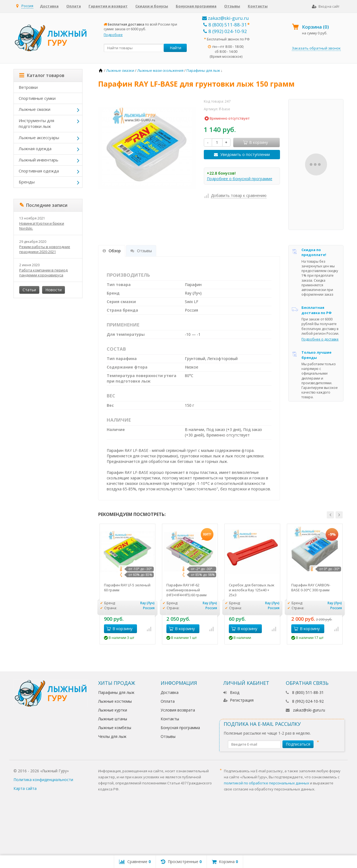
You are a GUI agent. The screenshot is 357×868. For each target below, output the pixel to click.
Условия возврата (178, 710)
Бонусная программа (196, 6)
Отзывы (232, 6)
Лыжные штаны (113, 719)
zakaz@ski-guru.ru (226, 18)
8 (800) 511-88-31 (225, 25)
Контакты (258, 6)
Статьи (29, 290)
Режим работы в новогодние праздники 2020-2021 (45, 249)
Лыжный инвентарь (39, 160)
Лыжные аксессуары (39, 138)
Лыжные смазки (35, 109)
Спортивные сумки (37, 98)
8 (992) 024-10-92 (225, 31)
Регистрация (238, 700)
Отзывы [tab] (141, 251)
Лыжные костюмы (115, 701)
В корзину (120, 628)
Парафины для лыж (116, 692)
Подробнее (113, 35)
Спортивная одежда (39, 171)
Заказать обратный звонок (316, 48)
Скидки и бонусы (152, 6)
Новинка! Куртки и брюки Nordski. (42, 226)
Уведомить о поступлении (245, 154)
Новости (53, 290)
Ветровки (28, 87)
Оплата (74, 6)
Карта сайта (25, 788)
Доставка (49, 6)
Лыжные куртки (113, 710)
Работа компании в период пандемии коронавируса (43, 273)
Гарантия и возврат (108, 6)
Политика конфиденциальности (43, 780)
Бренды (27, 182)
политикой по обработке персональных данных (267, 783)
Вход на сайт (326, 6)
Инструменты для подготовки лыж (36, 123)
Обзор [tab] (112, 251)
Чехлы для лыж (112, 736)
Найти (175, 48)
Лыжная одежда (35, 149)
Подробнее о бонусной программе (240, 179)
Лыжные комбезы (115, 728)
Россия (27, 6)
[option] (127, 584)
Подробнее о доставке (320, 339)
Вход (231, 692)
